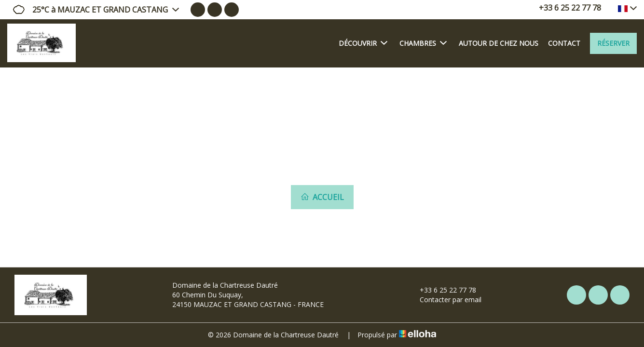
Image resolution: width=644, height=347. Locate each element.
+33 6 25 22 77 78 (442, 290)
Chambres (423, 43)
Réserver (613, 43)
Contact (564, 43)
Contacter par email (445, 300)
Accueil (322, 197)
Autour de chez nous (499, 43)
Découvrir (363, 43)
